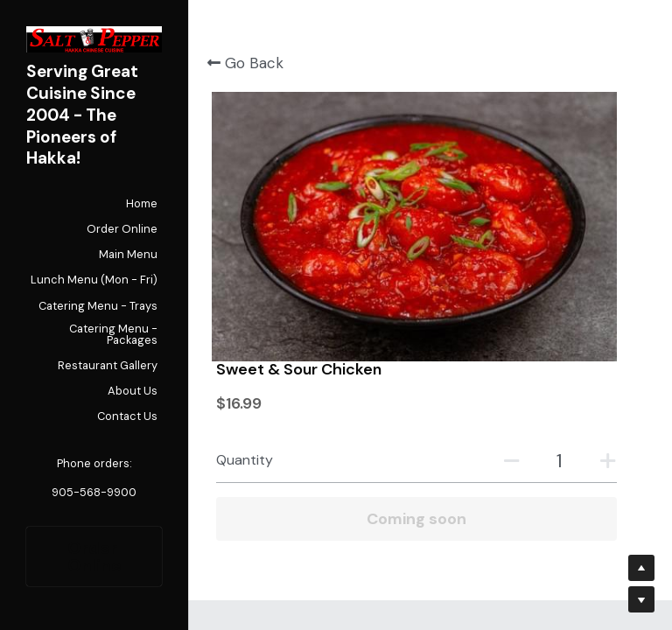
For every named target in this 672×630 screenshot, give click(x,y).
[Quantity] (569, 190)
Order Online (94, 556)
